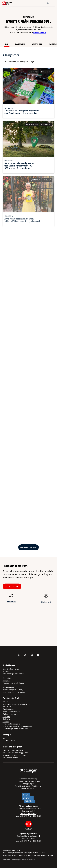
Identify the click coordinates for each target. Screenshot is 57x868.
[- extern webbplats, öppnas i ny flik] (19, 655)
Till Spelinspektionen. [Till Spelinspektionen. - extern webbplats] (28, 814)
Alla (6, 44)
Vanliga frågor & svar (10, 714)
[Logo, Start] (7, 3)
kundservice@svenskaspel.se (14, 674)
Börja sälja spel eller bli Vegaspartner (16, 704)
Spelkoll (6, 721)
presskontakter (40, 32)
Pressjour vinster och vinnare (13, 683)
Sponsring (6, 717)
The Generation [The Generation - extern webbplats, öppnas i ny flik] (28, 860)
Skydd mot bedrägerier (12, 724)
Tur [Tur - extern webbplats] (4, 738)
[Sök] (48, 3)
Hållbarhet (7, 719)
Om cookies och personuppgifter (15, 753)
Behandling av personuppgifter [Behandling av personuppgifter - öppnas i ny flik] (15, 755)
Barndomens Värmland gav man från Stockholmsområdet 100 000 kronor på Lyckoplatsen (19, 168)
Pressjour (6, 681)
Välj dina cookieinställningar (13, 750)
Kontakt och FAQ (12, 586)
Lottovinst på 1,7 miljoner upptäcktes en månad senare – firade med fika (22, 112)
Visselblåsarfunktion (10, 758)
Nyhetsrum (7, 707)
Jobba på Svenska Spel (11, 712)
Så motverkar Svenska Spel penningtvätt (18, 726)
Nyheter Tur (37, 44)
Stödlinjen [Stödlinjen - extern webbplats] (36, 786)
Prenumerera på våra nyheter (19, 62)
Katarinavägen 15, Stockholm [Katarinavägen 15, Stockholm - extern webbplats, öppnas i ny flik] (13, 692)
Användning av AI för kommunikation (17, 729)
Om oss (5, 702)
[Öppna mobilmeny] (53, 3)
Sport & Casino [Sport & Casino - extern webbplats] (8, 741)
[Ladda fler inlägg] (28, 547)
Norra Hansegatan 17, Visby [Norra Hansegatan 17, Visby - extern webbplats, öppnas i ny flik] (13, 690)
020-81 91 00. (32, 789)
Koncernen (20, 44)
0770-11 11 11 (7, 671)
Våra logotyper (8, 709)
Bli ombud (11, 603)
